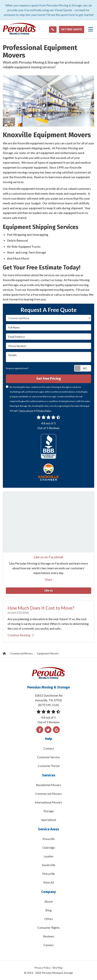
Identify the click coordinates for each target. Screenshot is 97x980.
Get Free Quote (72, 29)
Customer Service (48, 757)
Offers (49, 919)
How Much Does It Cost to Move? (41, 608)
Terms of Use (26, 411)
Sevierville (49, 865)
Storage (49, 811)
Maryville (49, 874)
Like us (49, 591)
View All (48, 882)
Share (49, 579)
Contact (49, 748)
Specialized (49, 820)
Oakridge (49, 847)
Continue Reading (21, 635)
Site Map (57, 968)
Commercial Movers (48, 794)
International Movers (48, 802)
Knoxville (49, 839)
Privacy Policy (44, 411)
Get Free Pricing (49, 379)
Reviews (48, 936)
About (49, 901)
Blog (48, 910)
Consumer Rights (48, 927)
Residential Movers (48, 785)
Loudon (48, 856)
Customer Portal (49, 766)
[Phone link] (53, 30)
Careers (49, 945)
